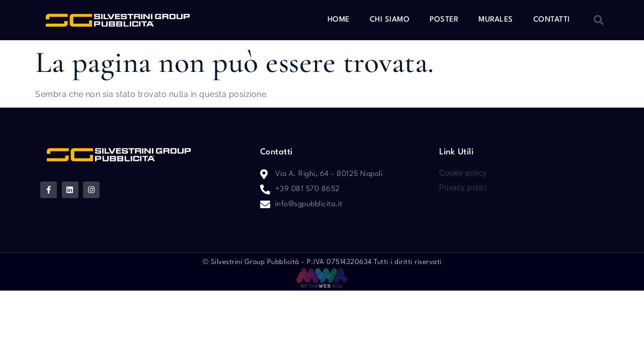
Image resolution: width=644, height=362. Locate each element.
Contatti (552, 20)
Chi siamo (390, 20)
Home (339, 20)
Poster (444, 20)
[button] (599, 20)
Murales (496, 20)
